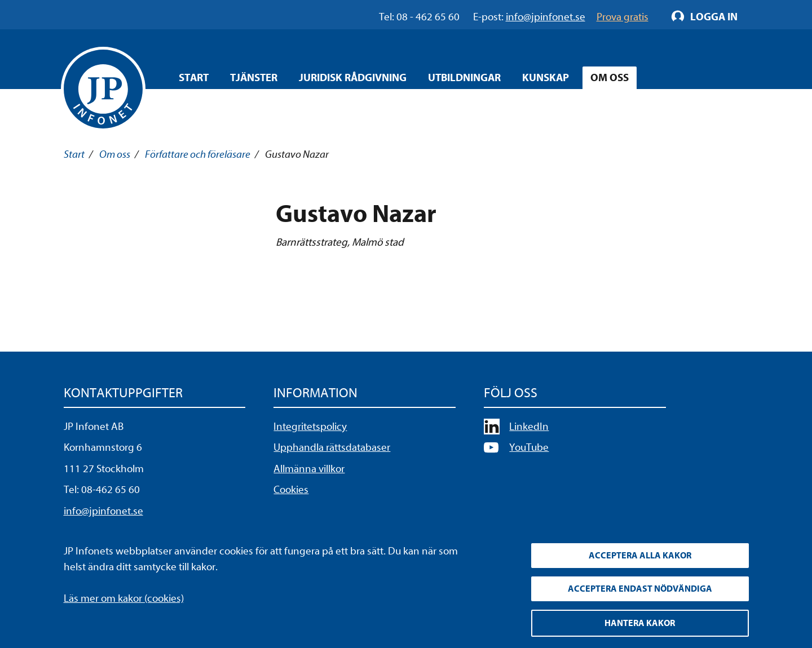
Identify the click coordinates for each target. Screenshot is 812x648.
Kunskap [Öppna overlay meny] (546, 78)
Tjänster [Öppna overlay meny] (254, 78)
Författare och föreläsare (198, 154)
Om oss (115, 154)
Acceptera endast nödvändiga (640, 589)
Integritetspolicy (310, 427)
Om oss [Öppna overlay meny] (610, 78)
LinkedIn (529, 427)
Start (194, 78)
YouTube (529, 447)
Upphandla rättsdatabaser (332, 447)
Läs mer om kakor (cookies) (124, 598)
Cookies (291, 490)
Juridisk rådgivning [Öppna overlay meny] (353, 78)
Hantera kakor (640, 623)
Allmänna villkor (309, 469)
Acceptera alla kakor (640, 556)
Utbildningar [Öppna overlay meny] (464, 78)
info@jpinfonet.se (103, 511)
